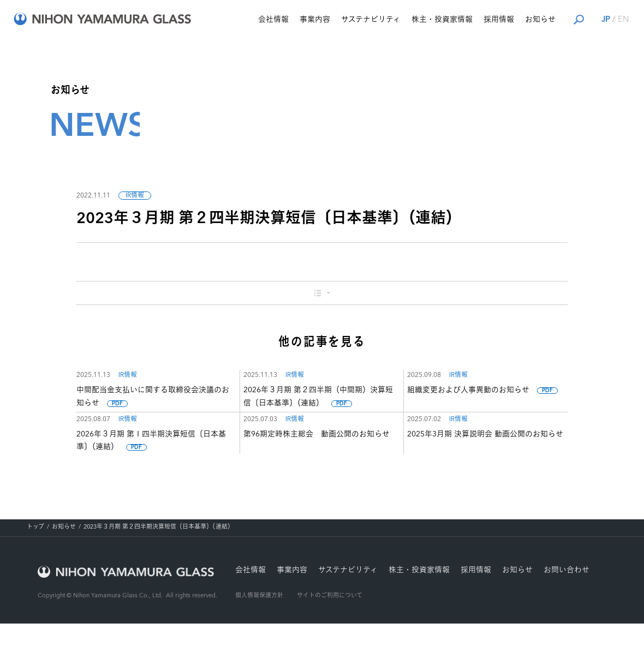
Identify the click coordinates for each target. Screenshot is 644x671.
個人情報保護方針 (259, 644)
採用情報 (474, 20)
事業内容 (290, 20)
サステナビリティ (346, 20)
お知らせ (515, 20)
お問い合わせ (567, 618)
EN (598, 20)
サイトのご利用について (330, 644)
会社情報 (248, 20)
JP (581, 20)
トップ (35, 575)
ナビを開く (624, 19)
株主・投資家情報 (417, 20)
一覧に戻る (322, 295)
